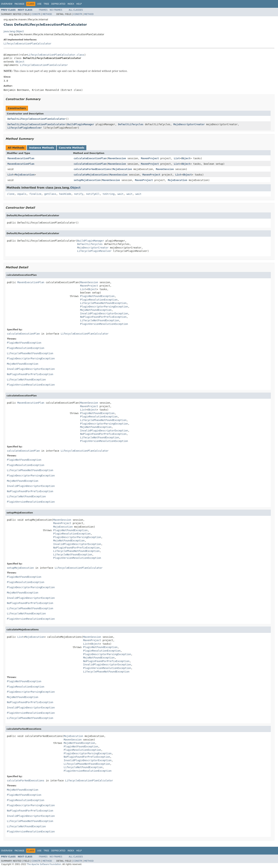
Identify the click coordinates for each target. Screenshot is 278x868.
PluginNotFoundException (97, 296)
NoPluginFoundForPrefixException (103, 317)
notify (79, 194)
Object (20, 62)
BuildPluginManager (81, 124)
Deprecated (58, 4)
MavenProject (150, 158)
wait (121, 194)
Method (47, 14)
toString (109, 194)
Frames (43, 10)
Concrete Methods (72, 148)
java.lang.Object (14, 31)
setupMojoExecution (87, 180)
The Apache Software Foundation (44, 864)
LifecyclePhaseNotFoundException (103, 303)
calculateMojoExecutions (91, 175)
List (177, 158)
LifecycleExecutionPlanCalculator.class (56, 55)
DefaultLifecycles (131, 124)
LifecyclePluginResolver (25, 128)
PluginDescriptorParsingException (104, 307)
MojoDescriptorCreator (189, 124)
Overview (7, 4)
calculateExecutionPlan (90, 158)
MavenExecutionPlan (21, 158)
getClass (50, 194)
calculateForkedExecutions (92, 169)
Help (79, 4)
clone (11, 194)
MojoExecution (122, 169)
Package (19, 4)
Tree (46, 4)
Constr (36, 14)
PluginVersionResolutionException (104, 324)
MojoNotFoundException (96, 310)
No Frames (56, 10)
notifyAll (93, 194)
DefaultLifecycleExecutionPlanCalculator (37, 119)
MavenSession (117, 158)
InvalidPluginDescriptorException (104, 313)
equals (22, 194)
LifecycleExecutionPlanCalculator (27, 44)
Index (71, 4)
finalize (35, 194)
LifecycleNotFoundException (100, 320)
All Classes (76, 10)
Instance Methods (41, 148)
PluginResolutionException (99, 300)
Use (39, 4)
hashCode (65, 194)
